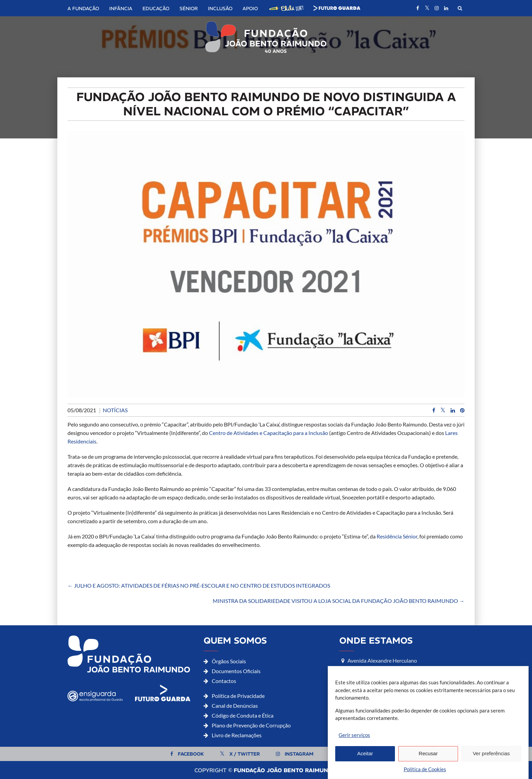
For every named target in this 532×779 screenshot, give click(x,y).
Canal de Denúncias (235, 706)
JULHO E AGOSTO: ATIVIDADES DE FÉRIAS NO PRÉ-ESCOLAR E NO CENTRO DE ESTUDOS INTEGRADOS (199, 585)
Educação (156, 8)
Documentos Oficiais (236, 671)
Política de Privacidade (238, 696)
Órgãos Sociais (229, 661)
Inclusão (220, 8)
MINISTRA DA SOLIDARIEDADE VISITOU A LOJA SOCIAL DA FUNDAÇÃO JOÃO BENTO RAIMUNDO (339, 601)
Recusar (428, 765)
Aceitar (365, 765)
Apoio (250, 8)
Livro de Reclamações (237, 735)
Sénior (189, 8)
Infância (121, 8)
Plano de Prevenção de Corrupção (251, 725)
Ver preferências (491, 765)
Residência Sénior (397, 536)
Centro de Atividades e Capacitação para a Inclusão (269, 433)
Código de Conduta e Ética (243, 715)
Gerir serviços (354, 746)
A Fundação (83, 8)
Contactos (224, 681)
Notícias (115, 410)
